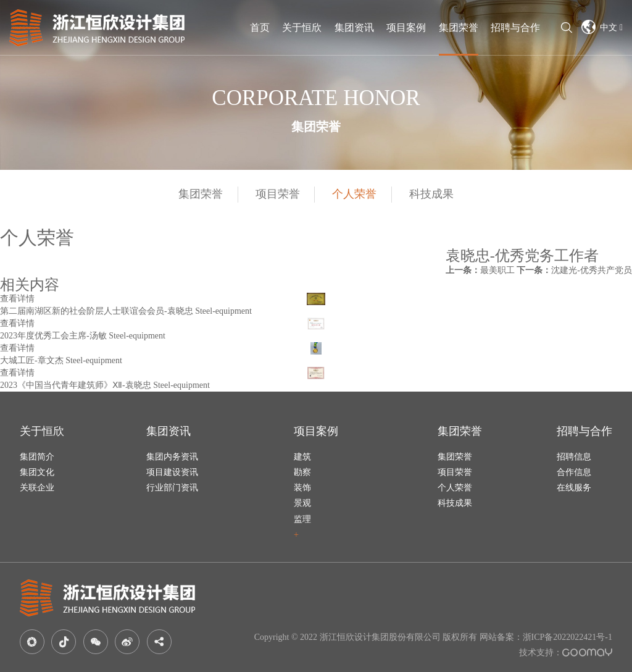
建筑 (302, 457)
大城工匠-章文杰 (32, 360)
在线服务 (574, 488)
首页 (260, 27)
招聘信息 (574, 457)
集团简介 (37, 457)
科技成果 (431, 194)
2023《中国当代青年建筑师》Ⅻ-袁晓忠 (76, 385)
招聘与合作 (515, 27)
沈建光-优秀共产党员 (574, 270)
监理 (302, 519)
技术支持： (566, 653)
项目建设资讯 (172, 472)
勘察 (302, 472)
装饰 (302, 488)
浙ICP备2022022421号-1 (568, 637)
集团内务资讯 (172, 457)
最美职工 (480, 270)
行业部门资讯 (172, 488)
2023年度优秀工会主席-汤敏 (53, 336)
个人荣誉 (354, 194)
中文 (602, 27)
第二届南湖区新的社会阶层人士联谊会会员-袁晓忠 (97, 311)
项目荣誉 (278, 194)
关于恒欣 (302, 27)
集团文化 (37, 472)
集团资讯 (354, 27)
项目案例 (406, 27)
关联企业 (37, 488)
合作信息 (574, 472)
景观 (302, 503)
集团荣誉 (459, 27)
